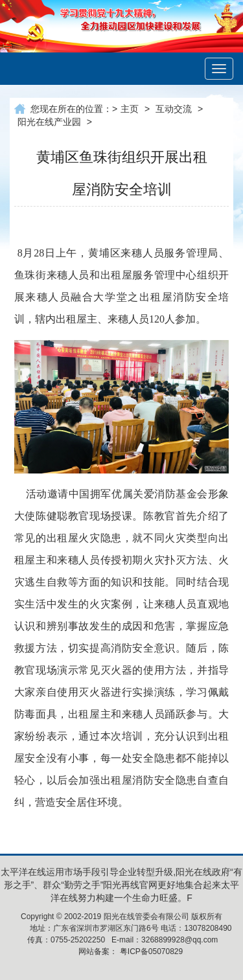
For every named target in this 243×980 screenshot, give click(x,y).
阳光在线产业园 (49, 122)
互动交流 (174, 109)
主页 (130, 109)
